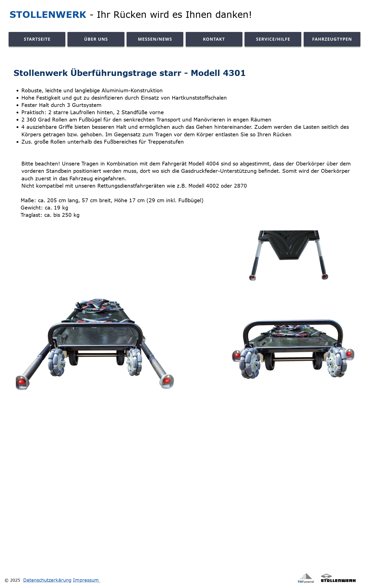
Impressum (87, 580)
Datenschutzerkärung (47, 580)
